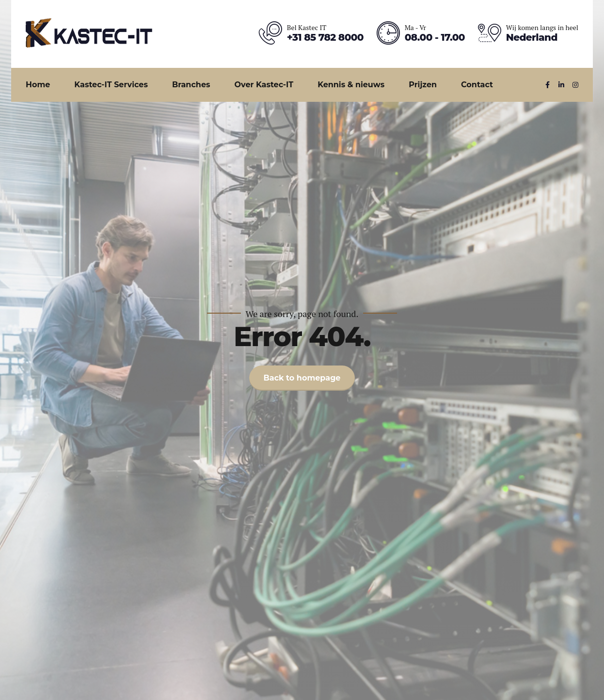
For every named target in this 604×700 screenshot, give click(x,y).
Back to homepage (302, 378)
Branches (191, 85)
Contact (477, 85)
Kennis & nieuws (351, 85)
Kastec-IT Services (111, 85)
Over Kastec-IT (264, 85)
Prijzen (423, 85)
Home (38, 85)
